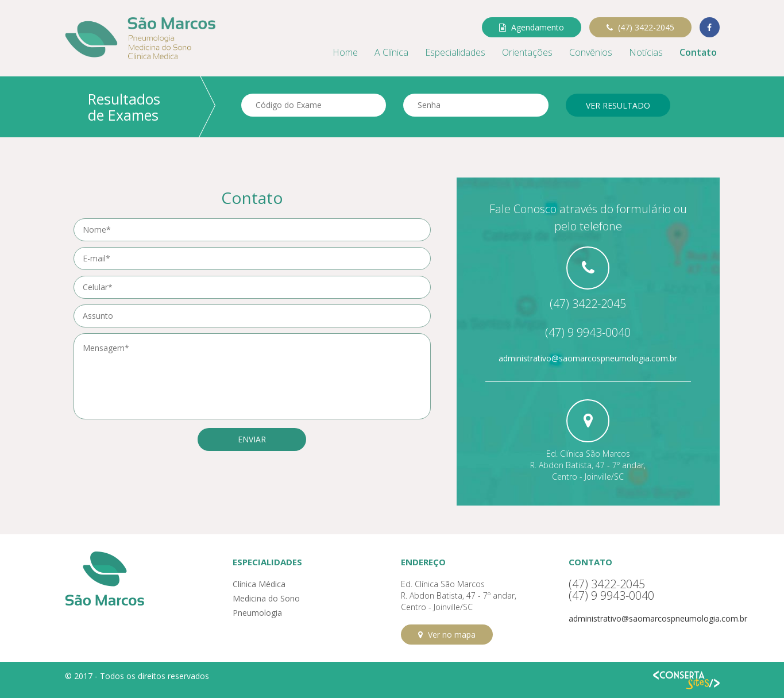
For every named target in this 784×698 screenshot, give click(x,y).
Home (345, 52)
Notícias (646, 52)
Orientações (527, 52)
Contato (698, 52)
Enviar (252, 439)
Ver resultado (618, 105)
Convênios (591, 52)
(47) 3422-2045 (640, 27)
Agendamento (532, 27)
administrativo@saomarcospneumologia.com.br (588, 358)
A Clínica (391, 52)
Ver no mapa (447, 635)
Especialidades (455, 52)
